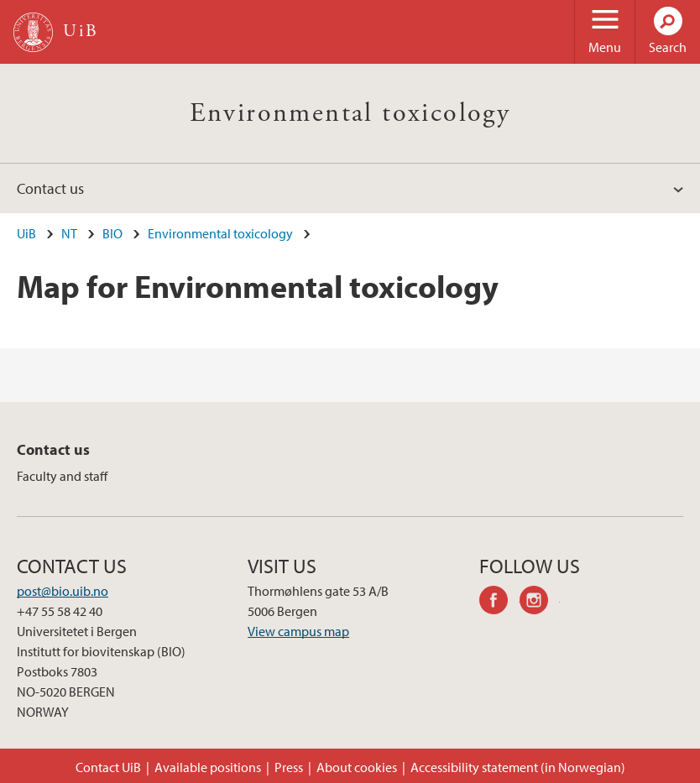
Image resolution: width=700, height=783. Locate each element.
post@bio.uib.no (63, 591)
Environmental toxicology (350, 113)
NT (69, 233)
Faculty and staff (62, 476)
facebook (499, 603)
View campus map (298, 631)
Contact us (50, 188)
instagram (540, 603)
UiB (26, 233)
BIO (112, 233)
